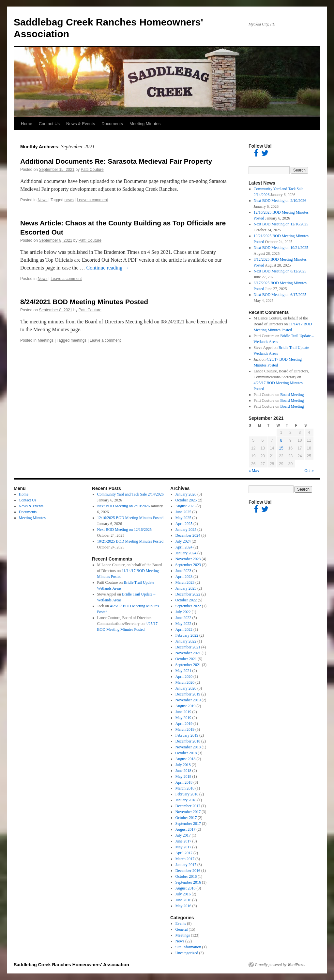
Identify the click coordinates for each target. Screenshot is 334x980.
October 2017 (186, 818)
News (42, 200)
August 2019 (186, 706)
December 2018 (188, 741)
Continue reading (108, 268)
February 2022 (187, 635)
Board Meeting (292, 395)
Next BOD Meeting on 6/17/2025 (280, 295)
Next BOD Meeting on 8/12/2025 (280, 271)
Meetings (46, 340)
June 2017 (183, 841)
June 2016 (183, 900)
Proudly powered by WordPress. (280, 965)
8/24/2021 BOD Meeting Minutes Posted (84, 302)
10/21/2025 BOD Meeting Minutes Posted (130, 541)
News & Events (81, 124)
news (69, 200)
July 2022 (183, 612)
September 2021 (188, 665)
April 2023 (184, 577)
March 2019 (185, 729)
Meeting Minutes (145, 124)
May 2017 (183, 847)
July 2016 (183, 894)
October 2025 (186, 500)
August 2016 (186, 888)
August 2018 (186, 759)
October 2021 (186, 659)
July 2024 (183, 541)
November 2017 (188, 812)
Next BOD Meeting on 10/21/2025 (281, 248)
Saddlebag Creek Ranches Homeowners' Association (71, 965)
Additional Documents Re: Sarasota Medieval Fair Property (116, 161)
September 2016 (188, 882)
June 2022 (183, 618)
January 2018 (186, 800)
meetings (78, 340)
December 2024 (188, 535)
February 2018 (187, 794)
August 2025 (186, 506)
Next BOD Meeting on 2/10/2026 (280, 201)
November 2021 (188, 653)
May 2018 (183, 776)
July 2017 (183, 835)
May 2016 (183, 906)
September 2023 (188, 565)
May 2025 (183, 518)
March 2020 (185, 682)
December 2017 (188, 806)
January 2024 (186, 553)
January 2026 (186, 494)
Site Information (188, 947)
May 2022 (183, 624)
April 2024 (184, 547)
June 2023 (183, 571)
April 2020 (184, 677)
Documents (112, 124)
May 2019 (183, 718)
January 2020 (186, 688)
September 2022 (188, 606)
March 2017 (185, 859)
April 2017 (184, 853)
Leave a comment (92, 200)
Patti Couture (92, 170)
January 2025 (186, 530)
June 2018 (183, 771)
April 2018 (184, 782)
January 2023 (186, 588)
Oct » (309, 471)
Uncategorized (187, 953)
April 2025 (184, 524)
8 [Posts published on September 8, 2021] (281, 440)
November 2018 (188, 747)
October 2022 (186, 600)
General (182, 929)
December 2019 (188, 694)
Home (27, 124)
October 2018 (186, 753)
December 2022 (188, 594)
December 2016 (188, 871)
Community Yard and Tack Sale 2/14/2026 (130, 494)
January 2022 (186, 641)
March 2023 (185, 582)
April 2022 (184, 629)
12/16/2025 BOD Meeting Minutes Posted (130, 518)
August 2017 (186, 829)
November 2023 (188, 559)
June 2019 (183, 712)
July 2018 (183, 765)
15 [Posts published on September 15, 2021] (281, 448)
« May (254, 471)
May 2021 (183, 671)
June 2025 (183, 512)
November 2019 (188, 700)
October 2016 (186, 876)
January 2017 (186, 865)
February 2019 (187, 735)
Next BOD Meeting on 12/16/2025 (281, 224)
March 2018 (185, 788)
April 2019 (184, 724)
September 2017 (188, 824)
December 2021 (188, 647)
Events (181, 923)
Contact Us (49, 124)
